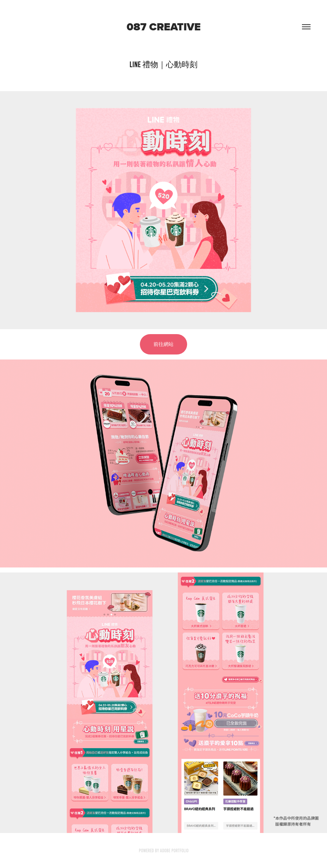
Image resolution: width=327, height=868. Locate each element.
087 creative (164, 27)
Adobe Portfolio (174, 851)
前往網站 (163, 344)
